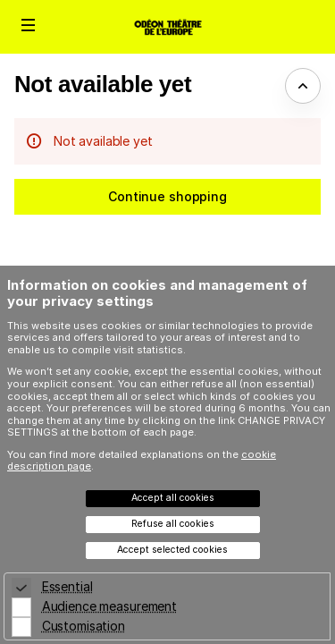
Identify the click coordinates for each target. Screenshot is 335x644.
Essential (67, 586)
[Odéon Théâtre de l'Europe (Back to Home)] (167, 27)
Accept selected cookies (172, 550)
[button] (29, 25)
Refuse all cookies (173, 524)
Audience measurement (109, 606)
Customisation (84, 626)
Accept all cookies (173, 498)
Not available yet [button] (103, 84)
